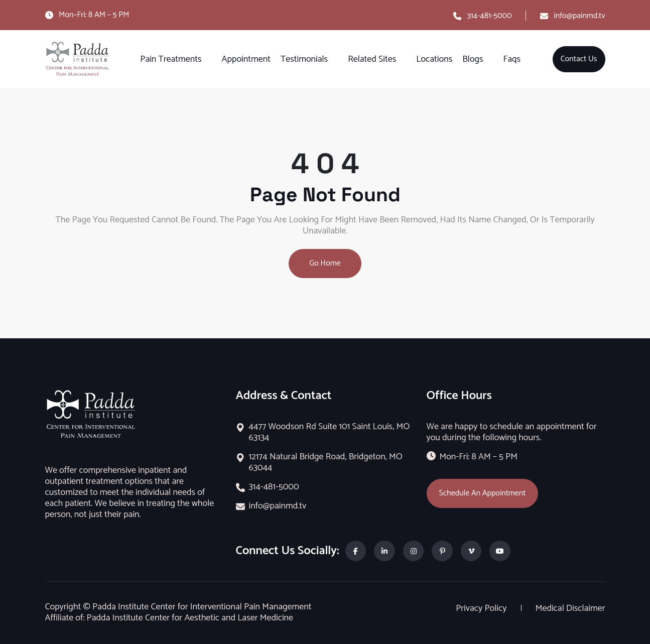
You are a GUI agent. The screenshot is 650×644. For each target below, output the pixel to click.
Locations (434, 59)
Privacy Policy (482, 608)
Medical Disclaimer (570, 608)
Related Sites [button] (372, 59)
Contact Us (579, 59)
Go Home (325, 263)
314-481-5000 (489, 16)
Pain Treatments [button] (171, 59)
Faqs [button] (512, 59)
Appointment (246, 59)
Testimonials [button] (304, 59)
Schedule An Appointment (483, 493)
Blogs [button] (473, 59)
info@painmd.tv (580, 16)
